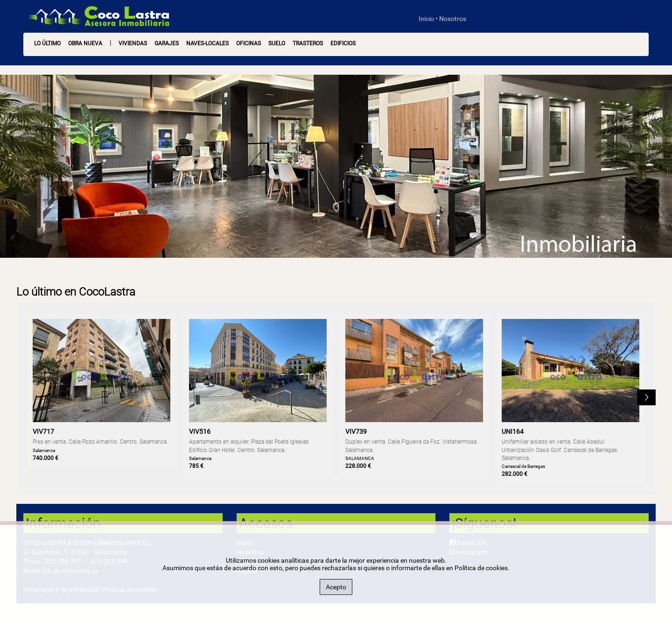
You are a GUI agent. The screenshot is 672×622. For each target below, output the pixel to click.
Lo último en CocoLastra (76, 292)
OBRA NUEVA (85, 43)
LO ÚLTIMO (47, 43)
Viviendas (133, 43)
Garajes (167, 43)
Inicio (426, 19)
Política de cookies (481, 568)
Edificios (343, 43)
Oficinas (248, 43)
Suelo (277, 43)
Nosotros (453, 19)
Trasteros (308, 43)
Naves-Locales (207, 43)
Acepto (336, 587)
